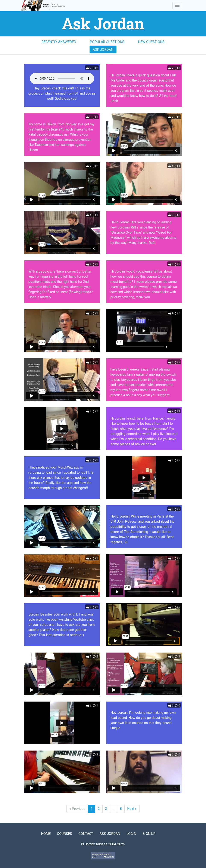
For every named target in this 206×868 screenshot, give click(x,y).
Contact (86, 834)
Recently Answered (59, 42)
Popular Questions (107, 42)
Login (131, 834)
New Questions (151, 42)
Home (46, 834)
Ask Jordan (103, 50)
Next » (132, 809)
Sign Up (149, 834)
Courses (65, 834)
